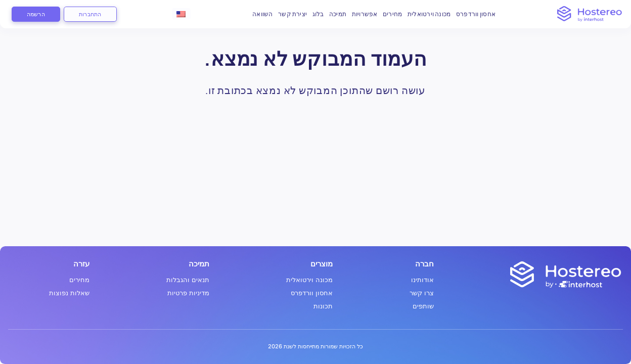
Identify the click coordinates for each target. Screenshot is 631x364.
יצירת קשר (292, 14)
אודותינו (422, 280)
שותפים (423, 306)
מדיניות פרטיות (188, 293)
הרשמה (36, 14)
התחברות (90, 14)
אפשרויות (365, 14)
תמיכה (338, 14)
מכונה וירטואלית (429, 14)
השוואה (262, 14)
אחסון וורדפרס (476, 14)
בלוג (318, 14)
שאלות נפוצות (69, 293)
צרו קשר (422, 293)
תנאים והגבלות (188, 280)
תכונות (323, 306)
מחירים (392, 14)
